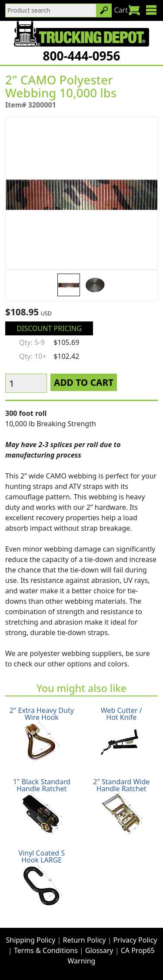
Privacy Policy (135, 940)
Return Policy (85, 940)
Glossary (99, 950)
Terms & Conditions (46, 950)
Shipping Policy (31, 940)
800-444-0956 (81, 56)
